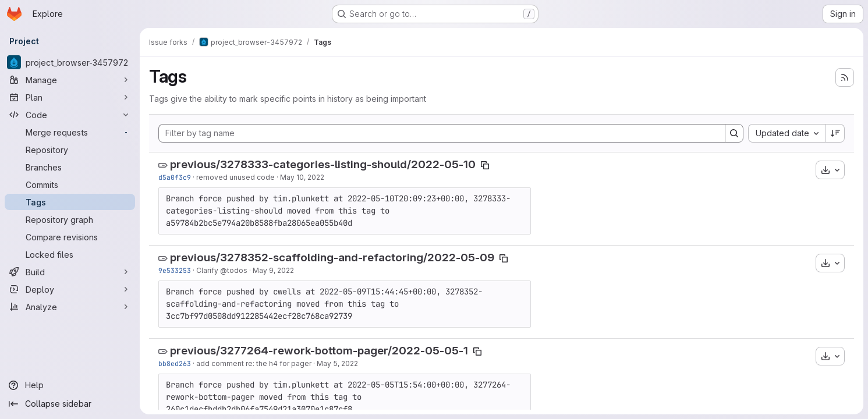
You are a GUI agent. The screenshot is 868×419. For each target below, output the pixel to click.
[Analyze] (70, 307)
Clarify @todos (222, 270)
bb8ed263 (175, 363)
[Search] (734, 133)
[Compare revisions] (70, 237)
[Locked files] (70, 254)
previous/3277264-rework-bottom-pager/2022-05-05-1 (319, 351)
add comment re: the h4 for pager (254, 363)
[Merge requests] (70, 132)
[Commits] (70, 184)
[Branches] (70, 167)
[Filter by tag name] (442, 133)
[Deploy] (70, 289)
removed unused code (235, 177)
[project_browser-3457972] (70, 62)
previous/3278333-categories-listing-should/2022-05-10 (323, 164)
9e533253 (175, 270)
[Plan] (70, 97)
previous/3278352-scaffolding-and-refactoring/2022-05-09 (332, 258)
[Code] (70, 115)
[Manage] (70, 80)
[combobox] (787, 133)
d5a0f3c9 (175, 177)
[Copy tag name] (485, 165)
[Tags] (70, 202)
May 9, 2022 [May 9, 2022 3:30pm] (273, 270)
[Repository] (70, 150)
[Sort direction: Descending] (835, 133)
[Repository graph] (70, 219)
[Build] (70, 272)
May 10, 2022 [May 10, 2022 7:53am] (302, 177)
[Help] (70, 385)
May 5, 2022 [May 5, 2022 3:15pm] (337, 363)
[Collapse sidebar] (70, 404)
